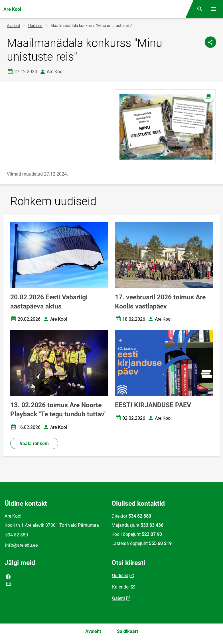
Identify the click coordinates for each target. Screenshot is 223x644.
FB (8, 580)
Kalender (121, 587)
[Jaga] (210, 42)
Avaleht (14, 26)
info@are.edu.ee (21, 545)
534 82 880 (17, 535)
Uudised (35, 26)
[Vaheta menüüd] (214, 9)
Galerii (118, 598)
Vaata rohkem (34, 444)
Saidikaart (127, 631)
